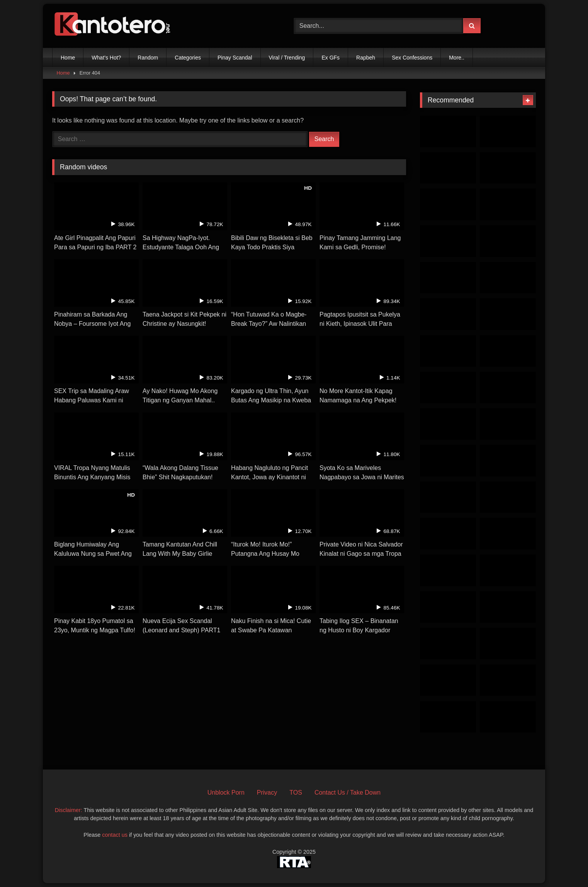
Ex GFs (331, 58)
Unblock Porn (226, 793)
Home (68, 58)
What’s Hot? (106, 58)
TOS (296, 793)
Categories (188, 58)
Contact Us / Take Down (348, 793)
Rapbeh (366, 58)
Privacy (267, 793)
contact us (115, 835)
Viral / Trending (287, 58)
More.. (457, 58)
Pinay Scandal (235, 58)
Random (148, 58)
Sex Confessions (412, 58)
